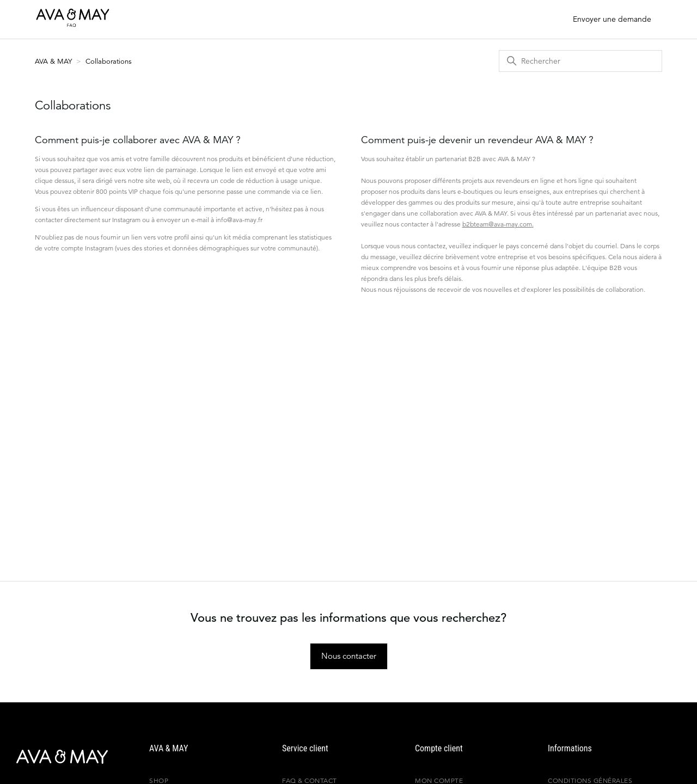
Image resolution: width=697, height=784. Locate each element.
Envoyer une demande (612, 19)
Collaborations (109, 61)
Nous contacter (349, 656)
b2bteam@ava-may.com (497, 224)
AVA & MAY (54, 61)
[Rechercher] (580, 61)
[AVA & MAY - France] (52, 757)
